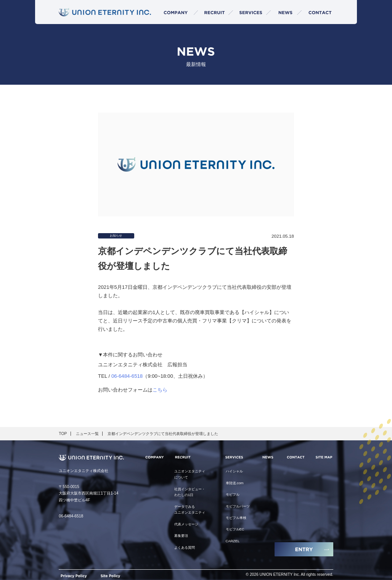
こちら (160, 390)
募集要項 (181, 536)
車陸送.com (235, 483)
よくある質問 (185, 548)
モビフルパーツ (238, 506)
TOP (63, 434)
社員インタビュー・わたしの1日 (190, 492)
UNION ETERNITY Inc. (280, 575)
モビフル (233, 495)
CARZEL (233, 541)
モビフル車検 (236, 518)
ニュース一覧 (87, 434)
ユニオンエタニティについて (190, 474)
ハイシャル (234, 471)
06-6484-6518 (127, 376)
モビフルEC (235, 529)
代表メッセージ (186, 524)
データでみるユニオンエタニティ (190, 510)
